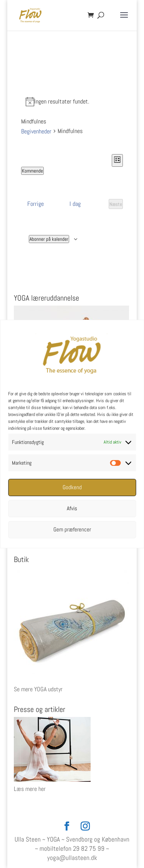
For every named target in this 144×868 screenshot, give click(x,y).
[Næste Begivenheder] (116, 204)
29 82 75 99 (89, 848)
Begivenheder (36, 131)
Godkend (72, 487)
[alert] (72, 102)
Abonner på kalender (49, 239)
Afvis (72, 508)
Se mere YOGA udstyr (38, 689)
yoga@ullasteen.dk (72, 858)
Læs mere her (30, 789)
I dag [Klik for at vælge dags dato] (75, 204)
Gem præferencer (72, 529)
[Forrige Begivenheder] (36, 204)
